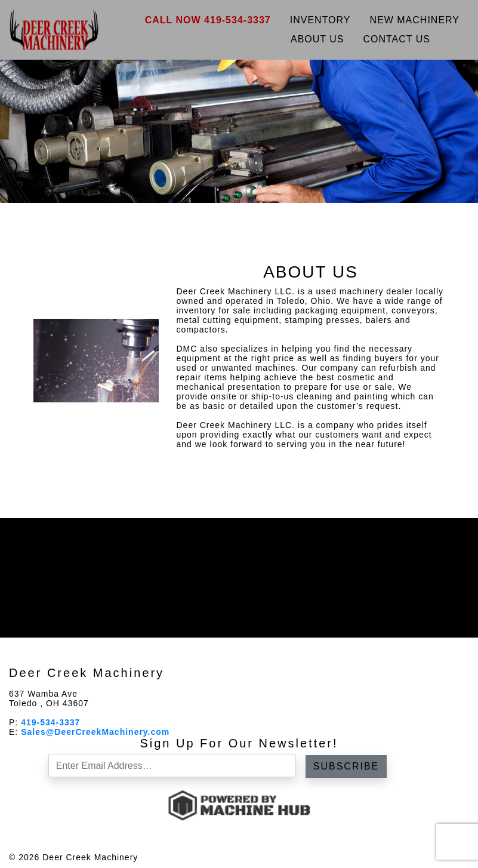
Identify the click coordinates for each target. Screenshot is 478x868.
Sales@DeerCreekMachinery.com (95, 732)
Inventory (320, 20)
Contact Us (397, 39)
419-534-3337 (50, 722)
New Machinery (415, 20)
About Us (317, 39)
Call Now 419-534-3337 (208, 20)
